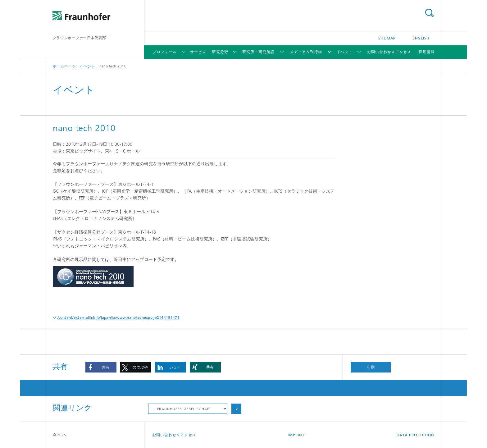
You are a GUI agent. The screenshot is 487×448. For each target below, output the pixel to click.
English (421, 38)
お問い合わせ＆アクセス (389, 52)
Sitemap (387, 38)
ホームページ (64, 66)
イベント (344, 52)
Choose (236, 409)
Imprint (296, 435)
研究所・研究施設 (258, 52)
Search (429, 13)
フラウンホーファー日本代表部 (79, 38)
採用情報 (427, 52)
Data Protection (416, 435)
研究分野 (220, 52)
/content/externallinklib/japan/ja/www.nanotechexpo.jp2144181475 (118, 318)
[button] (101, 367)
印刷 (371, 367)
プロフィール (164, 52)
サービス (198, 52)
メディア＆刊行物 (306, 52)
